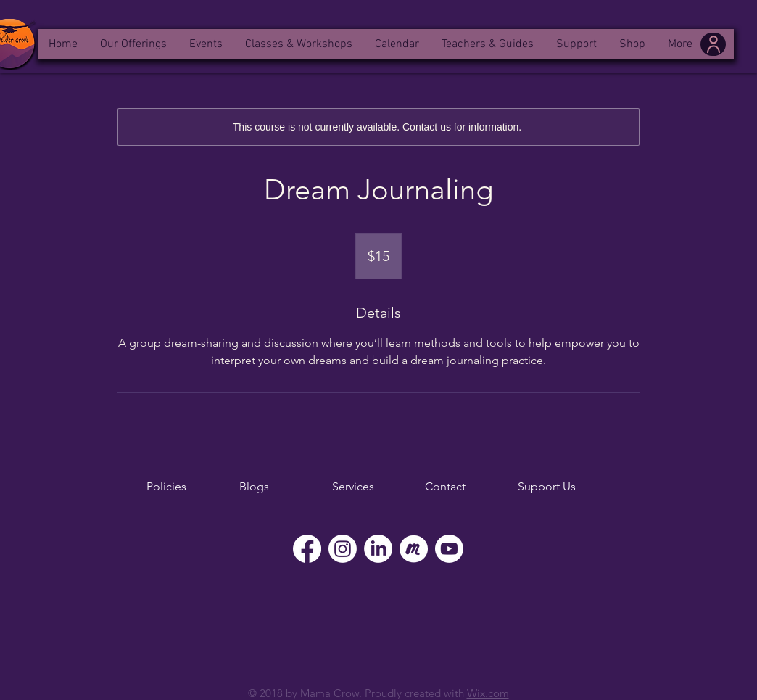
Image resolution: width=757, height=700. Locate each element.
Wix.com (488, 693)
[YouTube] (449, 549)
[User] (713, 44)
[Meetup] (414, 549)
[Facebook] (307, 549)
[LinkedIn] (378, 549)
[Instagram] (343, 549)
